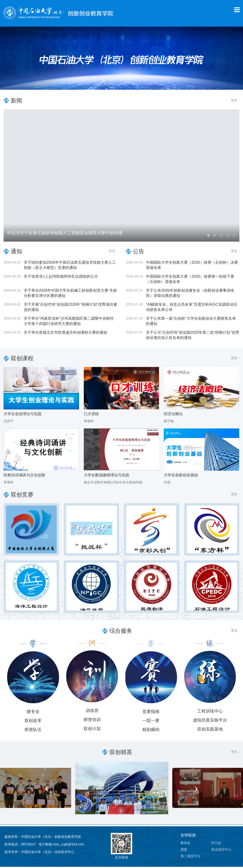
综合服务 (121, 632)
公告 (139, 252)
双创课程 (22, 359)
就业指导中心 (221, 851)
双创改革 (33, 722)
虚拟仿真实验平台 (210, 721)
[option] (121, 176)
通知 (16, 252)
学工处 (216, 844)
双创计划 (92, 730)
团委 (184, 851)
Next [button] (167, 790)
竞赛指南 (151, 713)
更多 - (235, 101)
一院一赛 (151, 722)
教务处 (186, 844)
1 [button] (209, 237)
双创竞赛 (22, 496)
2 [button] (215, 237)
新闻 (16, 101)
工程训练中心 (210, 712)
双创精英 (121, 753)
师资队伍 (33, 731)
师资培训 (92, 721)
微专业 (33, 713)
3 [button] (222, 237)
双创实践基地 (210, 730)
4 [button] (228, 237)
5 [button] (234, 237)
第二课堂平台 (191, 857)
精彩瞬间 (151, 731)
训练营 (92, 712)
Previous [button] (76, 790)
